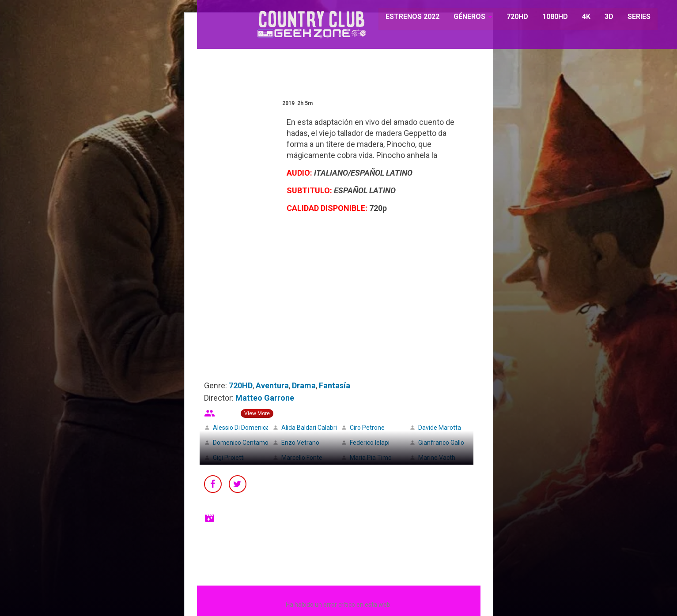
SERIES (634, 17)
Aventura (272, 385)
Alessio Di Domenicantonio (250, 428)
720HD (512, 17)
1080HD (550, 17)
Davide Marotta (440, 428)
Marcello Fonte (302, 458)
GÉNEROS (465, 17)
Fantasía (335, 385)
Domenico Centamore (244, 443)
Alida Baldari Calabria (311, 428)
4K (581, 17)
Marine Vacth (437, 458)
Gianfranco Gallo (441, 443)
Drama (304, 385)
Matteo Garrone (265, 398)
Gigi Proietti (229, 458)
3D (604, 17)
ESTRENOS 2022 (408, 17)
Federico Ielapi (370, 443)
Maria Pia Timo (371, 458)
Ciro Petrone (367, 428)
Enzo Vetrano (300, 443)
